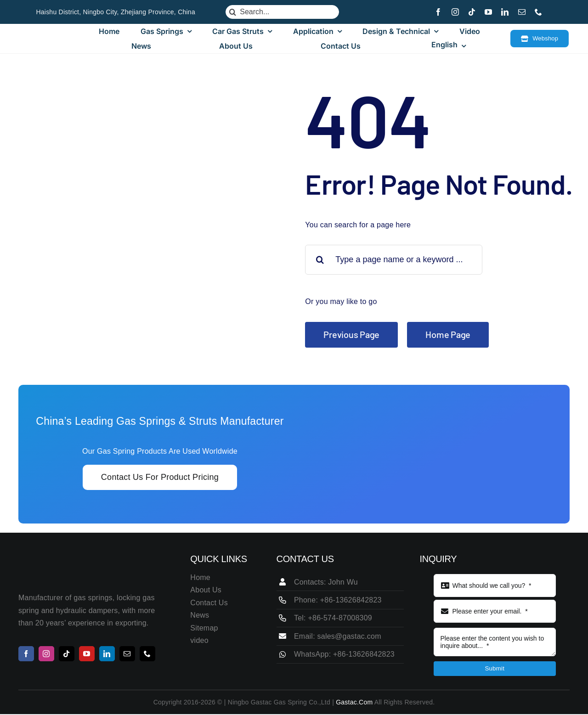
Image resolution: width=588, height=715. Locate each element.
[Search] (232, 12)
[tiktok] (472, 12)
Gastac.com (354, 703)
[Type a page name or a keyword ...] (394, 260)
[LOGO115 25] (62, 38)
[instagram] (455, 12)
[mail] (522, 12)
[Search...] (282, 12)
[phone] (538, 12)
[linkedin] (505, 12)
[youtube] (488, 12)
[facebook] (438, 12)
